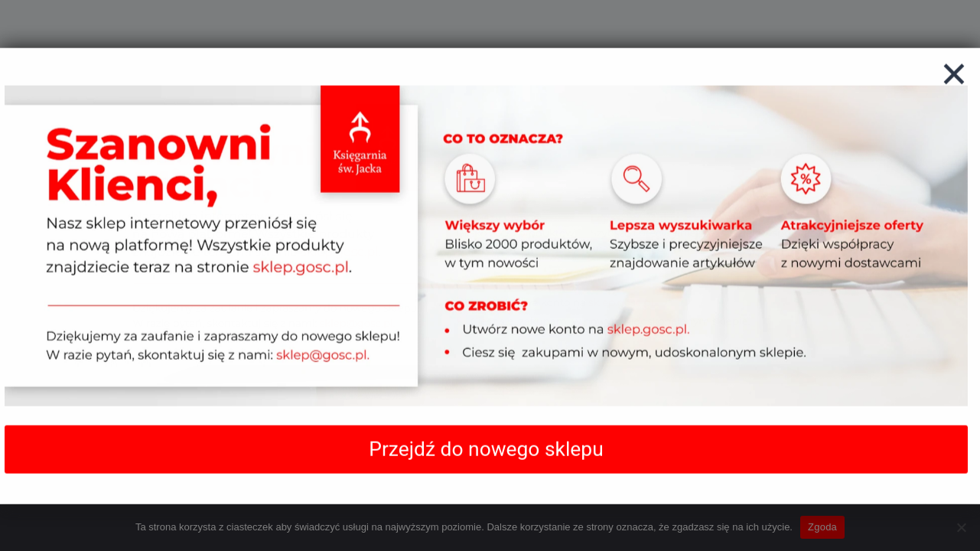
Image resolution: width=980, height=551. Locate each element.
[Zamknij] (954, 90)
